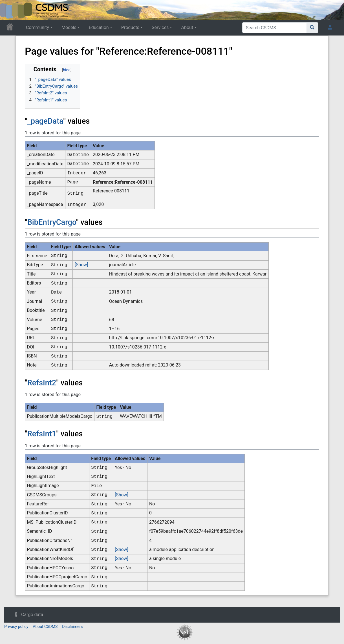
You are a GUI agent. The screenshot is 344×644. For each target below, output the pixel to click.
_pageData (45, 121)
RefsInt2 (42, 383)
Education (99, 27)
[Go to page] (312, 28)
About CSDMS (45, 627)
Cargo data (32, 615)
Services (160, 27)
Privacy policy (16, 627)
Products (130, 27)
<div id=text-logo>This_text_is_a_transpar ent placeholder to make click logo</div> (9, 10)
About (187, 27)
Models (69, 27)
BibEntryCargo (52, 222)
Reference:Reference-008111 (123, 182)
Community (38, 27)
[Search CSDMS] (274, 28)
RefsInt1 (42, 434)
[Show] (81, 265)
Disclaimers (72, 627)
